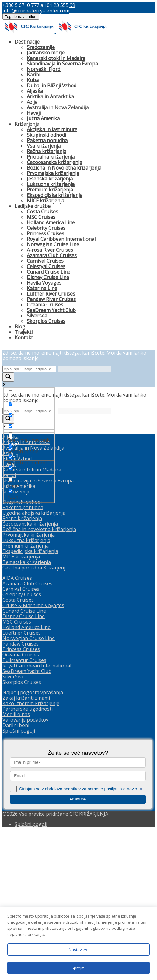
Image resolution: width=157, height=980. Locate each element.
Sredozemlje (41, 47)
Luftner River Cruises (51, 294)
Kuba (33, 80)
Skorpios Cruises (46, 321)
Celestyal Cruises (46, 266)
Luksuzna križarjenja (51, 184)
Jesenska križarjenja (50, 179)
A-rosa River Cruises (50, 250)
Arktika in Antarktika (50, 96)
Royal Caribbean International (61, 239)
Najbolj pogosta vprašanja (33, 840)
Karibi (33, 75)
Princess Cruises (45, 233)
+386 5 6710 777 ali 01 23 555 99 (39, 5)
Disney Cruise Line (48, 277)
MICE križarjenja (45, 201)
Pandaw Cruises (21, 792)
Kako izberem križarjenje (31, 851)
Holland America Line (51, 222)
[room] (10, 449)
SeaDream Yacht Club (51, 310)
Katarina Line (42, 288)
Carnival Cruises (45, 261)
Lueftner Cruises (22, 781)
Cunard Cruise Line (49, 272)
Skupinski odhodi (46, 135)
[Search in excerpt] (10, 426)
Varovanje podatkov (25, 868)
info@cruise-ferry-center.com (36, 11)
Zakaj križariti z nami (26, 846)
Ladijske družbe (33, 206)
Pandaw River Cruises (51, 299)
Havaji (34, 113)
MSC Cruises (41, 217)
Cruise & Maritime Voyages (33, 753)
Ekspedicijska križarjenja (55, 195)
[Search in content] (10, 415)
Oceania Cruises (45, 305)
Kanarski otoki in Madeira (56, 58)
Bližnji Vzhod (17, 607)
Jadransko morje (46, 53)
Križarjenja (27, 124)
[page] (10, 438)
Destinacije (27, 42)
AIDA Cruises (17, 726)
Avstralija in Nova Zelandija (58, 107)
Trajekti (24, 332)
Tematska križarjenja (27, 710)
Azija (32, 102)
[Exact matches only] (10, 392)
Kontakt (24, 338)
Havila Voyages (44, 283)
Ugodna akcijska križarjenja (34, 661)
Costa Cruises (42, 212)
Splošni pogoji (19, 879)
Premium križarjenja (50, 190)
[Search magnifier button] (8, 377)
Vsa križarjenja (44, 146)
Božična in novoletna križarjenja (39, 677)
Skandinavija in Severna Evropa (62, 64)
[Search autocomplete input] (84, 369)
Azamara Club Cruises (52, 255)
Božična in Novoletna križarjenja (64, 168)
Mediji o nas (16, 862)
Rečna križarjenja (47, 151)
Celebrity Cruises (46, 228)
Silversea (37, 316)
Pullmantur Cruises (24, 808)
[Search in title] (10, 404)
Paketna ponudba (47, 140)
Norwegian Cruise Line (53, 244)
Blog (20, 327)
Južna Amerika (43, 118)
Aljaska (35, 91)
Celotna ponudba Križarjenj (34, 716)
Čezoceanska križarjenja (54, 162)
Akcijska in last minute (52, 129)
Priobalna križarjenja (51, 157)
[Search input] (29, 369)
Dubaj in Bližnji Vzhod (52, 86)
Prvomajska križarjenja (53, 173)
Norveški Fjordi (44, 69)
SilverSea (13, 824)
